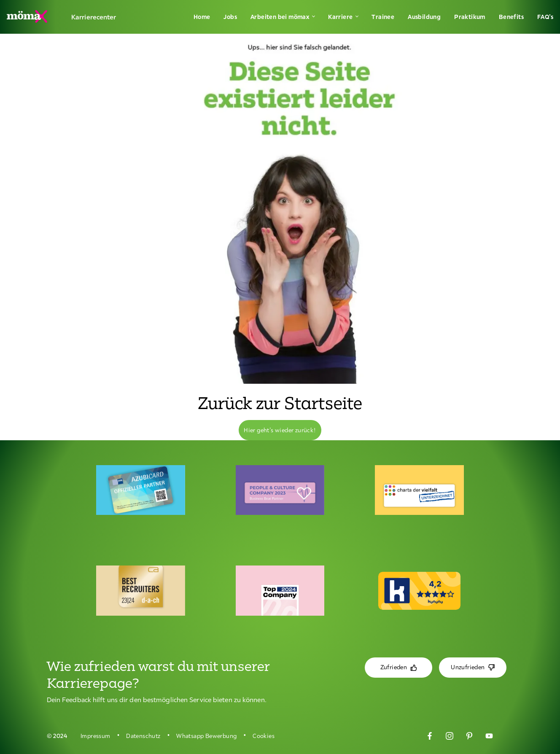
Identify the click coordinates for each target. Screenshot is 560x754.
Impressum (96, 736)
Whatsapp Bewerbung (206, 736)
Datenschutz (143, 736)
